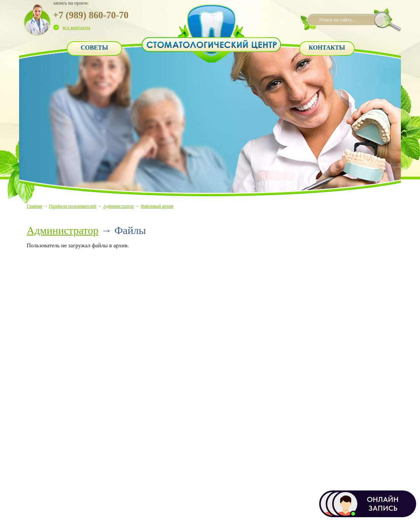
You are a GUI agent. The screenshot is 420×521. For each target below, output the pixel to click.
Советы (94, 48)
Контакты (327, 48)
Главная (34, 206)
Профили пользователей (73, 206)
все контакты (76, 27)
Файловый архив (157, 206)
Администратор (118, 206)
